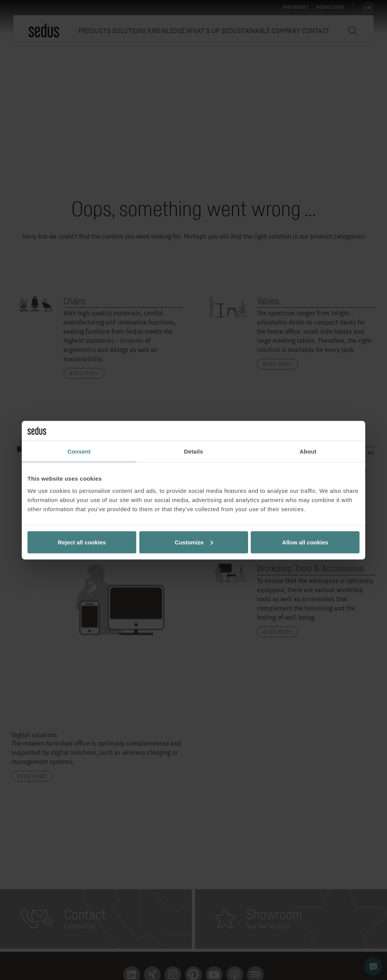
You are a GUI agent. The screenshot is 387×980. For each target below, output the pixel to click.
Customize (194, 542)
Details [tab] (193, 451)
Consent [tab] (79, 451)
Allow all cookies (305, 542)
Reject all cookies (82, 542)
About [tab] (308, 451)
